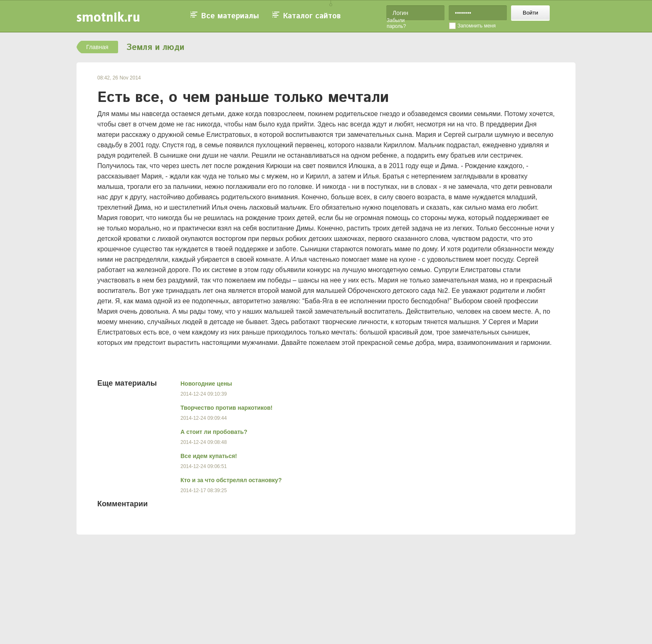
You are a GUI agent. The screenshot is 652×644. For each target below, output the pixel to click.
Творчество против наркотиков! (227, 408)
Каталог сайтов (312, 16)
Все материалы (230, 16)
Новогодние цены (206, 384)
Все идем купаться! (209, 456)
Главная (97, 47)
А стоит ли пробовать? (214, 432)
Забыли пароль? (396, 23)
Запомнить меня (477, 26)
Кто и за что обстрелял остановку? (231, 480)
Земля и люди (155, 48)
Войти (530, 13)
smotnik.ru (108, 17)
